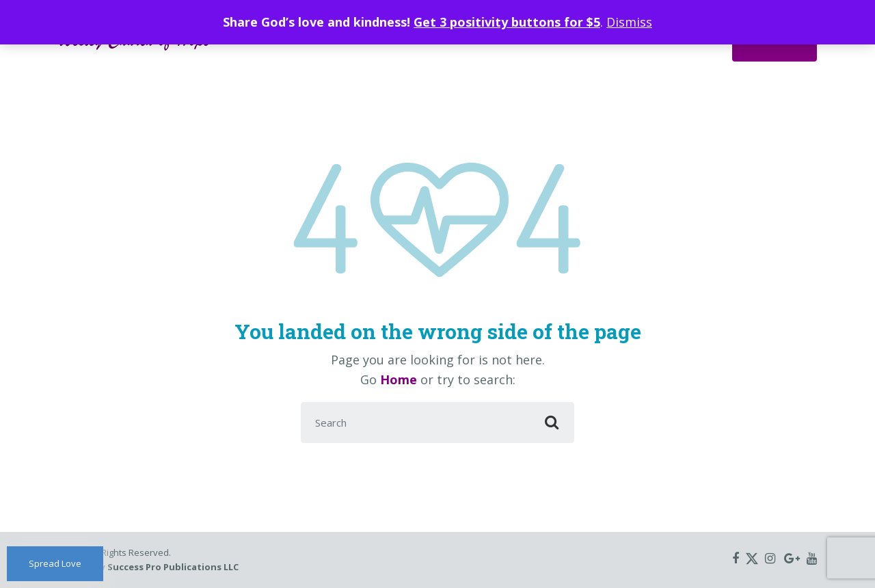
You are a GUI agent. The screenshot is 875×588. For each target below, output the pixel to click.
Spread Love (55, 563)
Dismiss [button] (629, 22)
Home (399, 379)
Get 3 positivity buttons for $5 (507, 22)
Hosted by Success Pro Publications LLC (148, 567)
